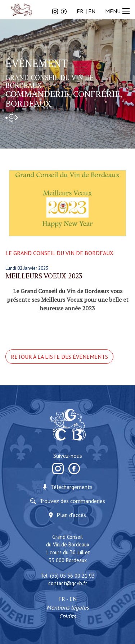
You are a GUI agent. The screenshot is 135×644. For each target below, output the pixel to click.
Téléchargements (72, 487)
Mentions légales (68, 607)
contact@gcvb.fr (68, 583)
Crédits (67, 616)
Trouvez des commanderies (72, 501)
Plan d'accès (71, 515)
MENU (118, 11)
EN (92, 11)
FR (80, 11)
